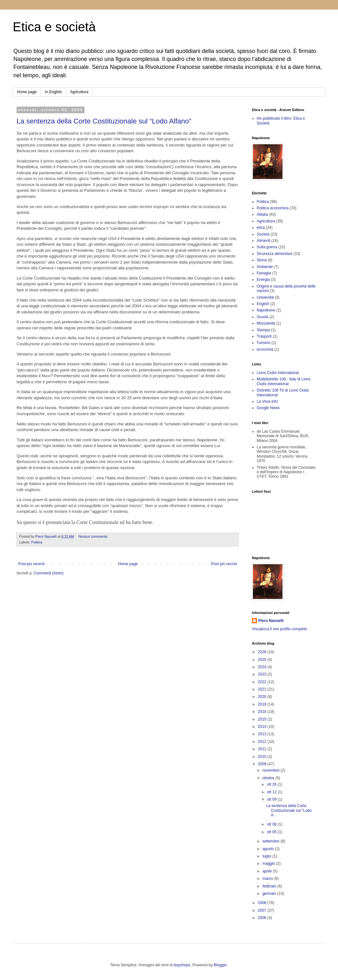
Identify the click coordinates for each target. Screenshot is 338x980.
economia (265, 349)
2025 (263, 660)
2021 (263, 689)
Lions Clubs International (278, 373)
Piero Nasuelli (271, 621)
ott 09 (272, 799)
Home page (27, 92)
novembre (272, 770)
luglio (267, 856)
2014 (263, 727)
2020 (263, 697)
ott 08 (272, 824)
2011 (263, 749)
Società (263, 234)
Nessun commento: (94, 536)
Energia (263, 280)
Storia (262, 260)
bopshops (182, 965)
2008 (263, 903)
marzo (268, 879)
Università (265, 297)
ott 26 (272, 784)
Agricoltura (79, 92)
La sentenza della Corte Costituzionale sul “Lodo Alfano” (104, 121)
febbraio (270, 886)
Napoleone (266, 310)
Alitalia (262, 214)
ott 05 (272, 832)
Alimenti (264, 241)
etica (261, 228)
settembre (272, 841)
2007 (263, 910)
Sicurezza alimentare (275, 254)
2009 (263, 764)
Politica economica (273, 208)
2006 (263, 918)
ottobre (269, 778)
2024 (263, 667)
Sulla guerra (267, 247)
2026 (263, 652)
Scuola (263, 317)
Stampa (263, 330)
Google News (268, 408)
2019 (263, 704)
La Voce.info (267, 401)
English (263, 304)
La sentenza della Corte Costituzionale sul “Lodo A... (289, 810)
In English (53, 92)
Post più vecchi (224, 564)
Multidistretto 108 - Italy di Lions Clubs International (284, 381)
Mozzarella (266, 323)
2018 (263, 712)
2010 (263, 757)
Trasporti (264, 336)
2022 (263, 682)
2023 (263, 674)
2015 (263, 719)
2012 (263, 742)
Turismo (264, 343)
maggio (269, 864)
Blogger (220, 965)
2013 (263, 734)
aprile (268, 871)
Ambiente (265, 267)
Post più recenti (31, 564)
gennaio (270, 894)
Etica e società (54, 27)
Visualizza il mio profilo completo (279, 629)
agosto (269, 849)
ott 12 (272, 792)
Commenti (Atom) (48, 573)
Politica (37, 542)
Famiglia (264, 273)
